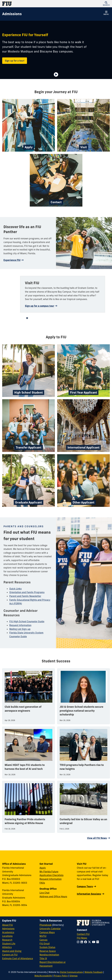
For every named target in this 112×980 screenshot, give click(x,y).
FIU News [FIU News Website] (82, 938)
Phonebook (46, 925)
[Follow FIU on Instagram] (79, 942)
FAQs (42, 883)
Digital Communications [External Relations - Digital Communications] (71, 972)
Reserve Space (48, 951)
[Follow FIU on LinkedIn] (82, 942)
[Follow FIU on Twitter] (90, 942)
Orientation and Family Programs (27, 592)
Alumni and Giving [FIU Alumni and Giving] (12, 951)
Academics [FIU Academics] (8, 932)
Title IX (43, 958)
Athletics (7, 947)
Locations (7, 936)
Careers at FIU (10, 955)
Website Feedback (94, 972)
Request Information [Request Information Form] (51, 879)
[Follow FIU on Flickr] (98, 942)
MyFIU (43, 936)
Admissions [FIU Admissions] (8, 929)
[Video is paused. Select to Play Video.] (56, 74)
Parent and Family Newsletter (25, 596)
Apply (43, 868)
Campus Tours (85, 886)
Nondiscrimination (49, 955)
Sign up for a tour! (15, 61)
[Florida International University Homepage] (29, 4)
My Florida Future (49, 872)
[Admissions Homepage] (12, 14)
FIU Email (45, 944)
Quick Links (15, 589)
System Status (47, 947)
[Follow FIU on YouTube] (94, 942)
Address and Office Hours (53, 896)
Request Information (20, 625)
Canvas (43, 940)
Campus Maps (47, 932)
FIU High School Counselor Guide (27, 621)
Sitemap (74, 976)
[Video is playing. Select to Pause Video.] (27, 318)
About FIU (8, 925)
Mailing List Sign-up (20, 629)
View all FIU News (97, 838)
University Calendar (50, 929)
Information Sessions (89, 894)
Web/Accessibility (43, 976)
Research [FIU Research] (7, 940)
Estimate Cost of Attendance (18, 958)
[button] (106, 4)
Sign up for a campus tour (40, 306)
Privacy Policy (61, 976)
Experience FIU (12, 260)
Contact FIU (83, 934)
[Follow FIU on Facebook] (86, 942)
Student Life (9, 944)
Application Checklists (51, 875)
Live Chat (44, 893)
